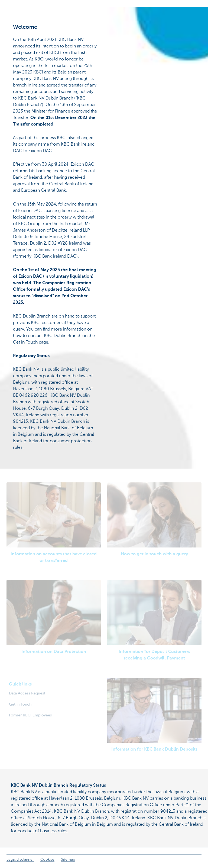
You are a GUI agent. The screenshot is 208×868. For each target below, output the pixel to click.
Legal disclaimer (20, 859)
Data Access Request (27, 693)
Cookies (47, 859)
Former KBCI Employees (30, 715)
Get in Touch (20, 704)
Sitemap (68, 859)
